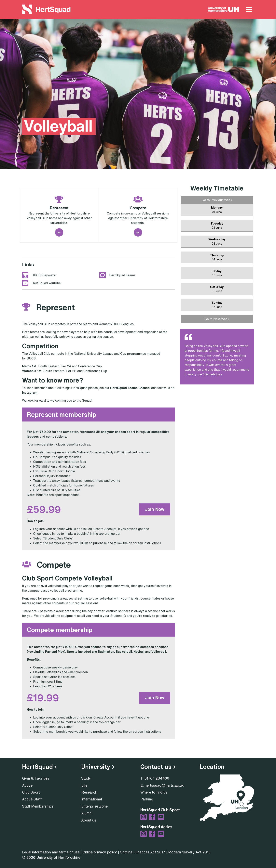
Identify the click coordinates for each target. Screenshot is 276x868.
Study (86, 778)
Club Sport (31, 792)
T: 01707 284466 (155, 778)
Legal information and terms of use (51, 852)
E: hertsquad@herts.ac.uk (162, 785)
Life (84, 785)
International (92, 799)
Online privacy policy (100, 852)
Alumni (87, 813)
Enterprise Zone (94, 806)
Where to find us (154, 792)
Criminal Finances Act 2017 (143, 852)
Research (89, 792)
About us (89, 820)
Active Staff (32, 799)
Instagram (30, 393)
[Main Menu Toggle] (249, 9)
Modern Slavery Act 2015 (189, 852)
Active (27, 785)
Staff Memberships (38, 806)
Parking (147, 799)
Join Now (155, 509)
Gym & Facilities (36, 778)
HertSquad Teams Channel (130, 388)
